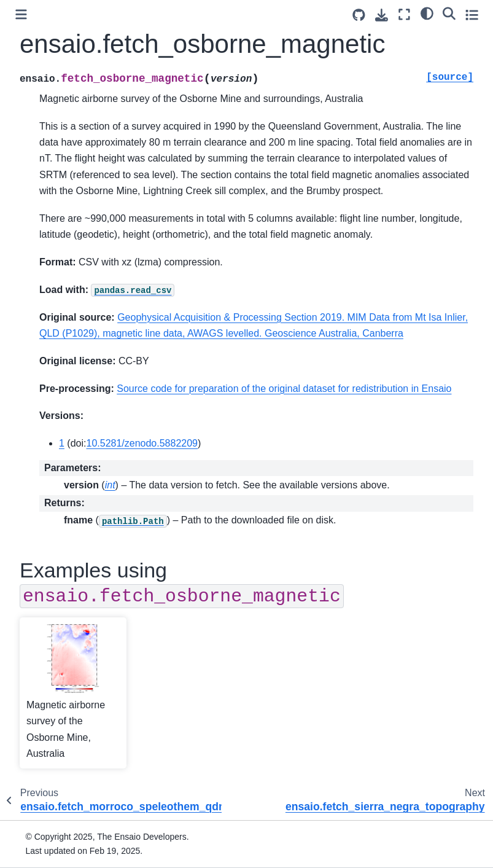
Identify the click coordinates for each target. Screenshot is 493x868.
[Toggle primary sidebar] (21, 14)
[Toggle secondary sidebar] (472, 14)
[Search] (449, 13)
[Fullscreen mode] (404, 14)
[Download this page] (382, 15)
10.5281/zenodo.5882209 (142, 443)
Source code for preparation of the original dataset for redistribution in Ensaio (284, 389)
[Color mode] (427, 13)
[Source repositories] (359, 15)
